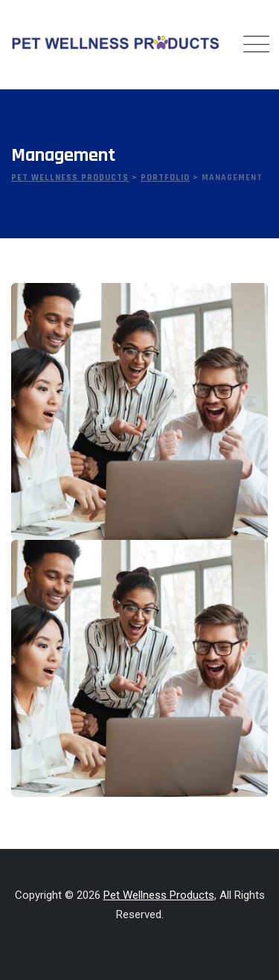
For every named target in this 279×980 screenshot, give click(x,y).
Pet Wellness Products (159, 895)
